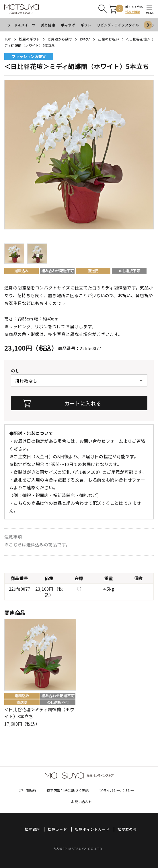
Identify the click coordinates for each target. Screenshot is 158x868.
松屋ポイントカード (92, 829)
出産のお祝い (109, 39)
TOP (8, 39)
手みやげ (68, 25)
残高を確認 (133, 12)
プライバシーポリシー (117, 790)
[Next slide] (148, 25)
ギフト (86, 25)
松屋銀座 (32, 829)
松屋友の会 (127, 829)
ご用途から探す (60, 39)
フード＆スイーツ (21, 25)
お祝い (85, 39)
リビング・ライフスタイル (118, 25)
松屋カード (57, 829)
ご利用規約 (27, 790)
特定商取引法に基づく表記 (68, 790)
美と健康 (48, 25)
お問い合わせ (82, 802)
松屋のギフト (29, 39)
